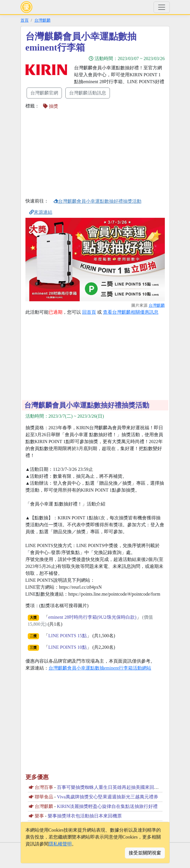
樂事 (39, 816)
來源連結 (41, 212)
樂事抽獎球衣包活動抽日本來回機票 (85, 816)
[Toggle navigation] (162, 7)
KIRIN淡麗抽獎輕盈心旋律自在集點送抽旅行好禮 (107, 806)
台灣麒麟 (43, 20)
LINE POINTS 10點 (67, 647)
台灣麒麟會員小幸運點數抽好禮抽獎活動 (97, 201)
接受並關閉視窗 (145, 853)
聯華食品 (44, 797)
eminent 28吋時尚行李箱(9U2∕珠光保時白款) (92, 617)
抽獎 (51, 106)
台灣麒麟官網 (44, 93)
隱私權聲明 (60, 844)
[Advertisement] (74, 153)
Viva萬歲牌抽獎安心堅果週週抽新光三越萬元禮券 (108, 797)
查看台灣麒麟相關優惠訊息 (131, 312)
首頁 (25, 20)
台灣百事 (44, 787)
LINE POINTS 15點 (67, 636)
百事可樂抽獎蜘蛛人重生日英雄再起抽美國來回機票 (110, 787)
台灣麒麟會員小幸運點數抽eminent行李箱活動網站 (100, 668)
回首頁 (89, 312)
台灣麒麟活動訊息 (88, 93)
